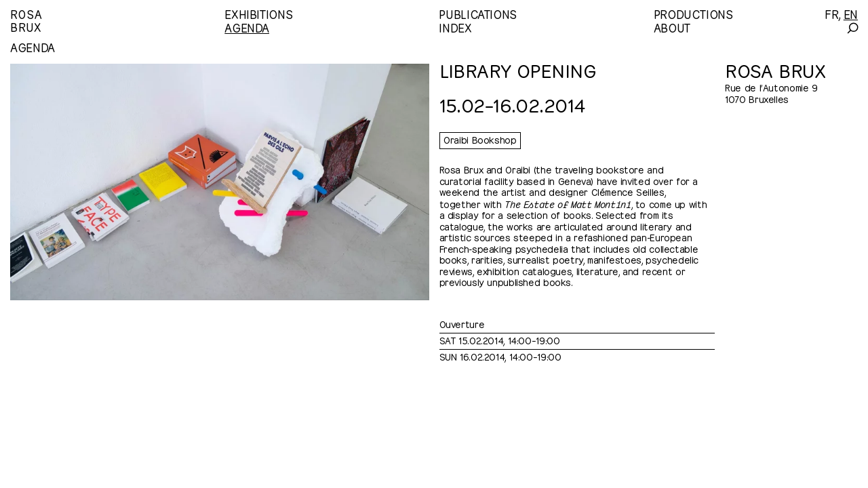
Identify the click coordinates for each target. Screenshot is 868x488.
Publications (478, 14)
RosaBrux (26, 20)
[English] (851, 14)
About (672, 27)
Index (455, 27)
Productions (693, 14)
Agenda (247, 27)
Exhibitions (258, 14)
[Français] (831, 14)
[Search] (852, 28)
